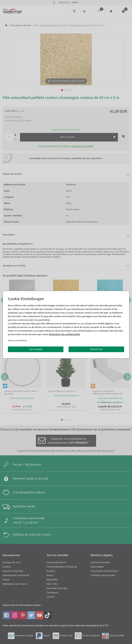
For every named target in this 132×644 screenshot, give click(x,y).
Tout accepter (36, 349)
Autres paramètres (17, 340)
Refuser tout (96, 349)
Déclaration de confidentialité (64, 334)
